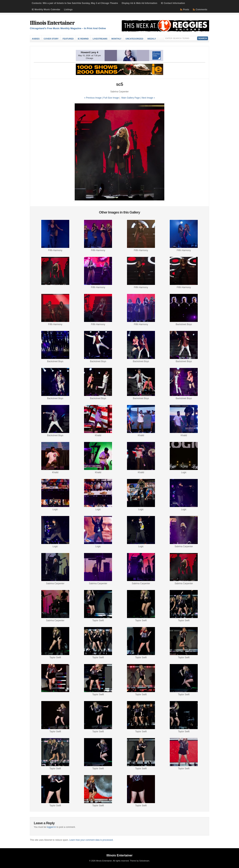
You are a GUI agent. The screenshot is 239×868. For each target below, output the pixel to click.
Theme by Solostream (139, 861)
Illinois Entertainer (52, 23)
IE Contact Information (173, 3)
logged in (51, 827)
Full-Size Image (111, 98)
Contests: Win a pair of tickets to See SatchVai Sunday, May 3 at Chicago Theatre (75, 3)
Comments (201, 10)
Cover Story (51, 39)
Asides (36, 39)
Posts (186, 10)
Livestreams (100, 39)
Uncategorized (134, 39)
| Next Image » (148, 98)
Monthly (116, 39)
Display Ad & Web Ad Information (139, 3)
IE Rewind (83, 39)
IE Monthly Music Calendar (46, 10)
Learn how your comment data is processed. (91, 840)
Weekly (152, 39)
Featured (68, 39)
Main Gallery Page (131, 98)
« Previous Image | (94, 98)
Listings (68, 10)
